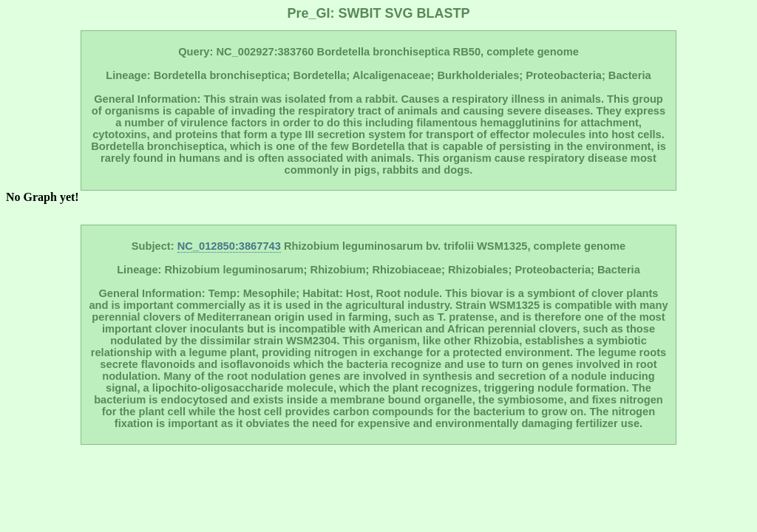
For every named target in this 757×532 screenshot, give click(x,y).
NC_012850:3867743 (229, 246)
